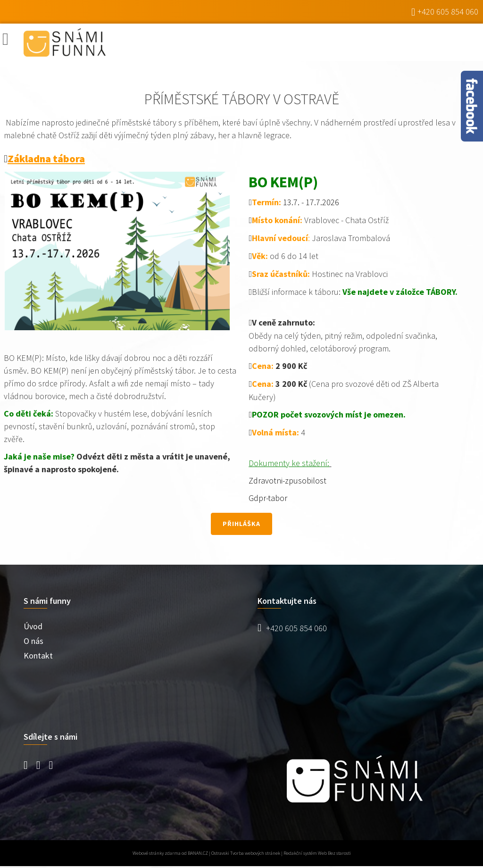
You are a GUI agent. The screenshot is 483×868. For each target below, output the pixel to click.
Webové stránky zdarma (157, 853)
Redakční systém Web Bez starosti (317, 853)
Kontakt (38, 655)
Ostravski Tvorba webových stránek (246, 853)
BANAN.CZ (198, 853)
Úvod (33, 626)
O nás (33, 641)
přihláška (241, 524)
